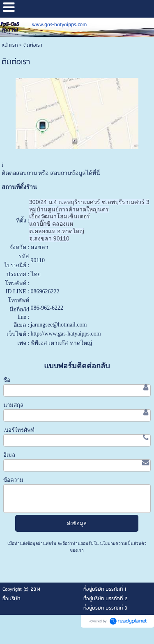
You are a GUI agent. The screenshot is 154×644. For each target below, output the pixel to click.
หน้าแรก (10, 45)
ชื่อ (7, 380)
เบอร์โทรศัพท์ (19, 430)
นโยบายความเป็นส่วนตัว (123, 543)
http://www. (44, 334)
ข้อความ (13, 480)
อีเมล (9, 455)
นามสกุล (13, 405)
